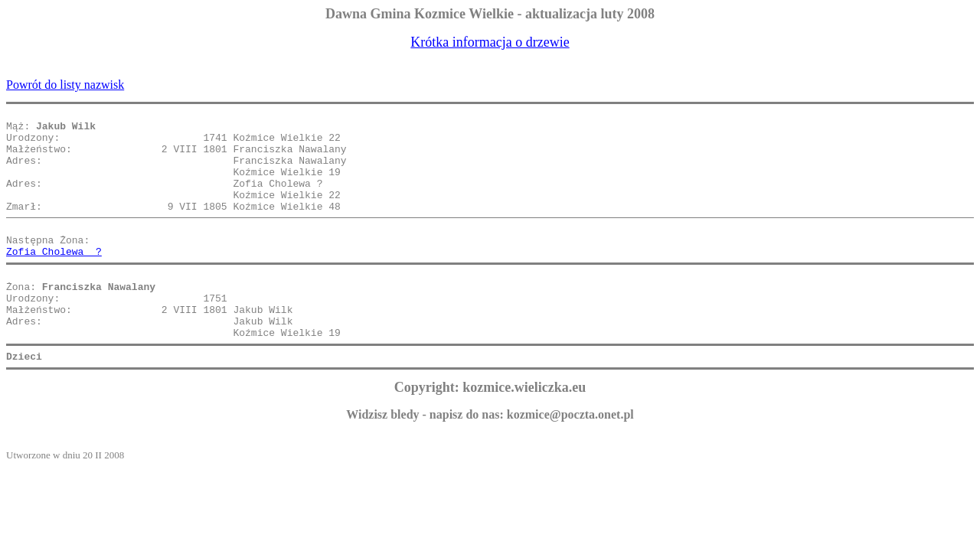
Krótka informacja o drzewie (490, 42)
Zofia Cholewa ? (54, 279)
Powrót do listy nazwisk (65, 85)
